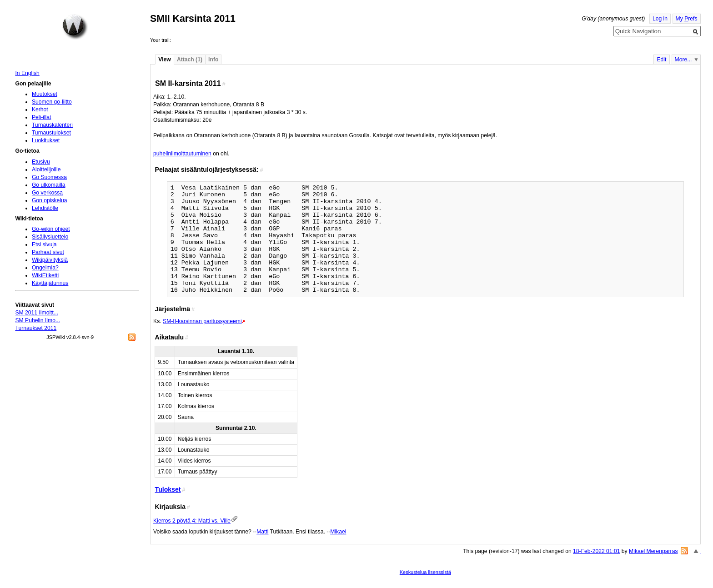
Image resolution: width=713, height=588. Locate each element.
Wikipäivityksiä (50, 260)
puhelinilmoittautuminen (182, 154)
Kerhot (40, 110)
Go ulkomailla (49, 185)
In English (27, 73)
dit (661, 60)
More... (683, 60)
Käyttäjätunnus (50, 283)
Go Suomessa (49, 177)
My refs (687, 19)
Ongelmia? (45, 268)
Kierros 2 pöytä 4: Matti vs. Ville (192, 521)
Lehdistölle (45, 208)
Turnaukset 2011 (36, 328)
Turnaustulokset (51, 133)
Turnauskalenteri (52, 125)
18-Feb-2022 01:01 (596, 551)
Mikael (338, 532)
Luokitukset (46, 140)
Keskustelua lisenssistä (425, 572)
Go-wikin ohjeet (51, 229)
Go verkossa (47, 193)
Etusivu (41, 162)
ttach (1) (190, 60)
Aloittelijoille (46, 169)
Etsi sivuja (44, 244)
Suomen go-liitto (52, 102)
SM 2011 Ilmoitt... (37, 313)
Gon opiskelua (50, 200)
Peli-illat (42, 117)
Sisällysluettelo (50, 237)
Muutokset (45, 94)
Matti (262, 532)
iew (164, 60)
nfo (213, 60)
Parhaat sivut (48, 252)
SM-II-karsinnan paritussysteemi (202, 321)
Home (75, 27)
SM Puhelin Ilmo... (38, 320)
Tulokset (168, 489)
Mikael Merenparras (653, 551)
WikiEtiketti (45, 275)
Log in (660, 19)
